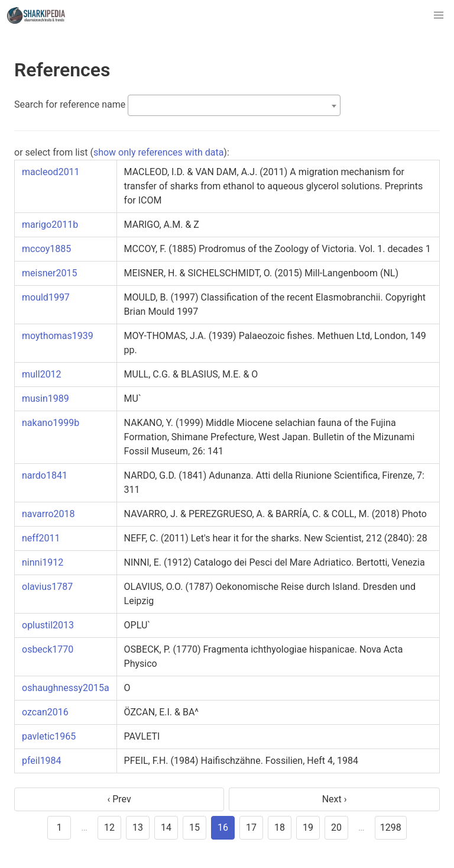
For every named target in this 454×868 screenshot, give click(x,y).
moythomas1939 (58, 336)
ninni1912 (43, 562)
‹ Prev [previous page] (119, 799)
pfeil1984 (42, 761)
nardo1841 (45, 475)
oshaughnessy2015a (66, 688)
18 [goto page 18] (280, 827)
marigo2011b (50, 225)
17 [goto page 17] (251, 827)
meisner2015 (49, 273)
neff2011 (41, 538)
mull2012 (42, 374)
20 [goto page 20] (336, 827)
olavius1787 (47, 587)
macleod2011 (51, 172)
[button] (439, 15)
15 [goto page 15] (194, 827)
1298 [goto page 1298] (391, 827)
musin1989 (46, 398)
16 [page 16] (223, 827)
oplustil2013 (48, 625)
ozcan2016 (45, 712)
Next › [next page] (335, 799)
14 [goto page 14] (166, 827)
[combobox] (234, 105)
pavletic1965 (49, 736)
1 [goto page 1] (59, 827)
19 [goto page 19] (308, 827)
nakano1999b (51, 423)
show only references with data (158, 152)
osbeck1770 (48, 649)
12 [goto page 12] (109, 827)
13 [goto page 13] (138, 827)
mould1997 (46, 297)
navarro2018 (48, 514)
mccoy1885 (46, 249)
